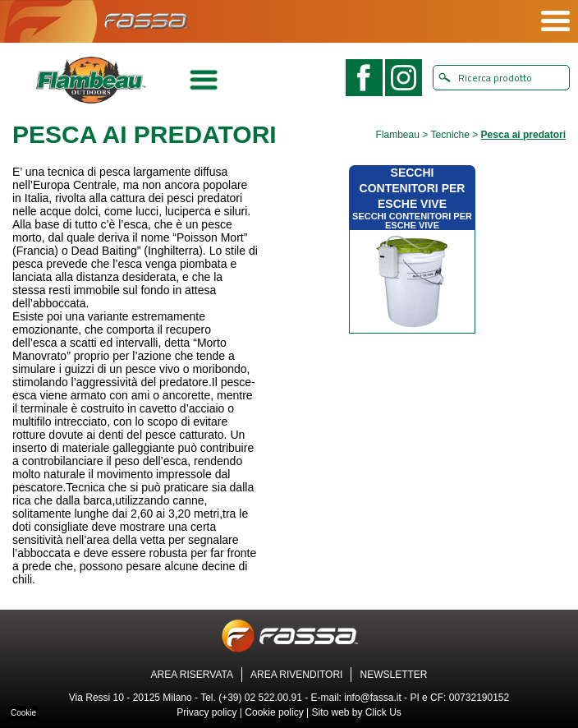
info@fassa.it (373, 698)
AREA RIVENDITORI (296, 675)
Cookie (23, 713)
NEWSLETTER (393, 675)
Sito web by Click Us (356, 712)
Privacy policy (206, 712)
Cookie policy (274, 712)
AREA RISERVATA (192, 675)
